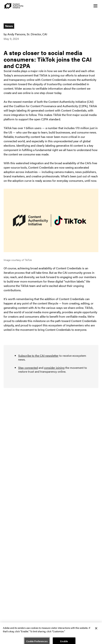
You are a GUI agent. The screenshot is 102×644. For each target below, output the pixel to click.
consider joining (54, 368)
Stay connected (28, 368)
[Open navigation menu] (95, 6)
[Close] (96, 629)
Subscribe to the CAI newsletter (38, 356)
